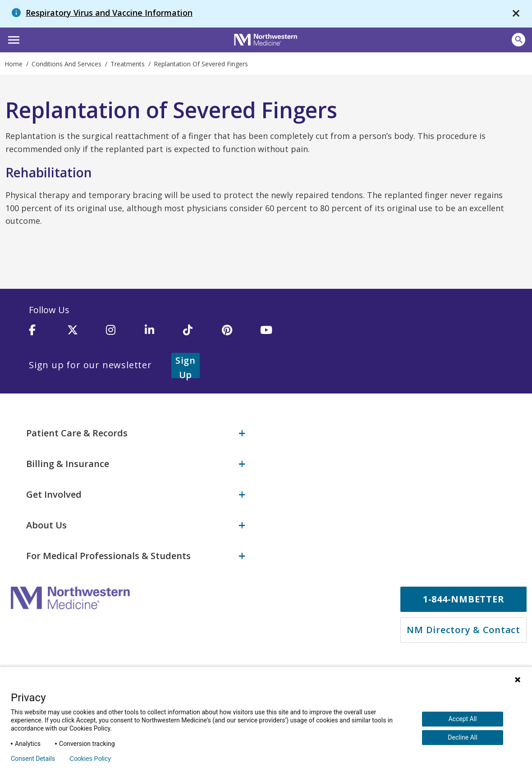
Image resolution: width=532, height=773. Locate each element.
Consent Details (33, 759)
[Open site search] (518, 40)
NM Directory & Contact (463, 629)
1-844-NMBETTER (464, 598)
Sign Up (197, 365)
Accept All (462, 719)
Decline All (462, 737)
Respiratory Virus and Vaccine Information (109, 13)
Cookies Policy (90, 759)
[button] (12, 39)
